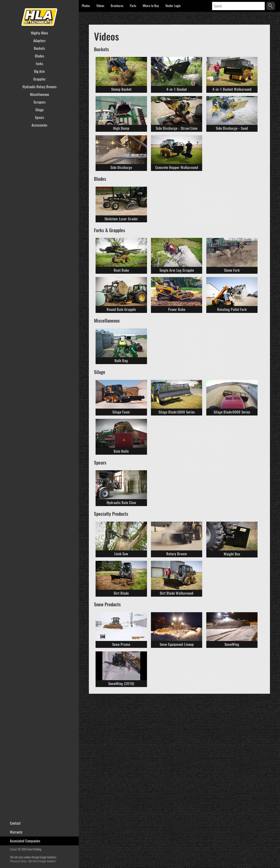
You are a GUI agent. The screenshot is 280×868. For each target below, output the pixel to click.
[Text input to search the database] (238, 6)
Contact (14, 849)
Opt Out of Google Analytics (42, 861)
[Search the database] (271, 6)
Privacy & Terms (18, 861)
